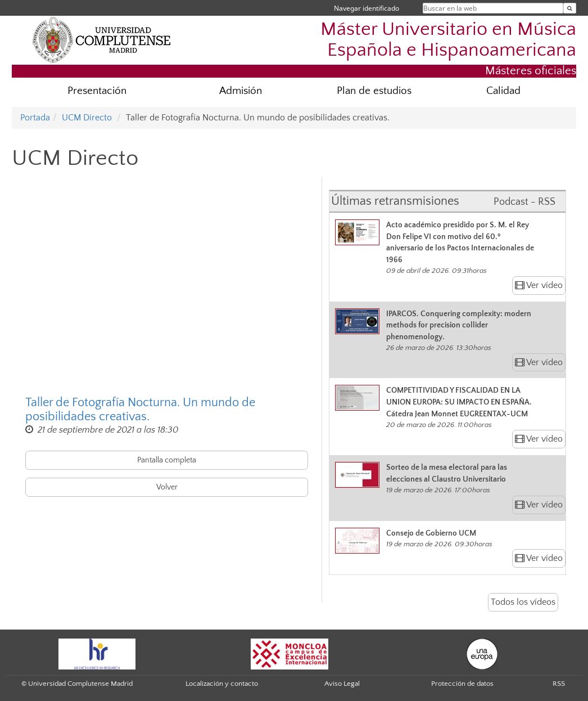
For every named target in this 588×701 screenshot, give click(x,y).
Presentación (97, 91)
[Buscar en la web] (570, 8)
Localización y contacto (222, 684)
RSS (559, 684)
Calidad (503, 91)
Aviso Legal (342, 684)
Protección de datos (462, 684)
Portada (35, 118)
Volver (167, 487)
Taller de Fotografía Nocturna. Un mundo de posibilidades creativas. (140, 410)
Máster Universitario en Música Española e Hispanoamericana (448, 40)
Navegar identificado (367, 8)
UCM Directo (87, 118)
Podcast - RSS (524, 202)
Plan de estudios (374, 91)
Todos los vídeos (523, 602)
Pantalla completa (167, 460)
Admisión (241, 91)
